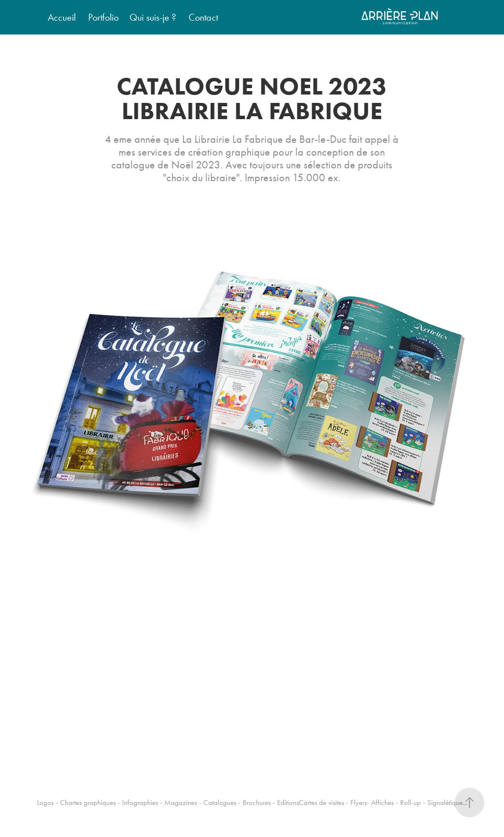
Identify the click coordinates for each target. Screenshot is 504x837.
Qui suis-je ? (153, 17)
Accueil (62, 17)
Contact (203, 17)
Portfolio (103, 17)
